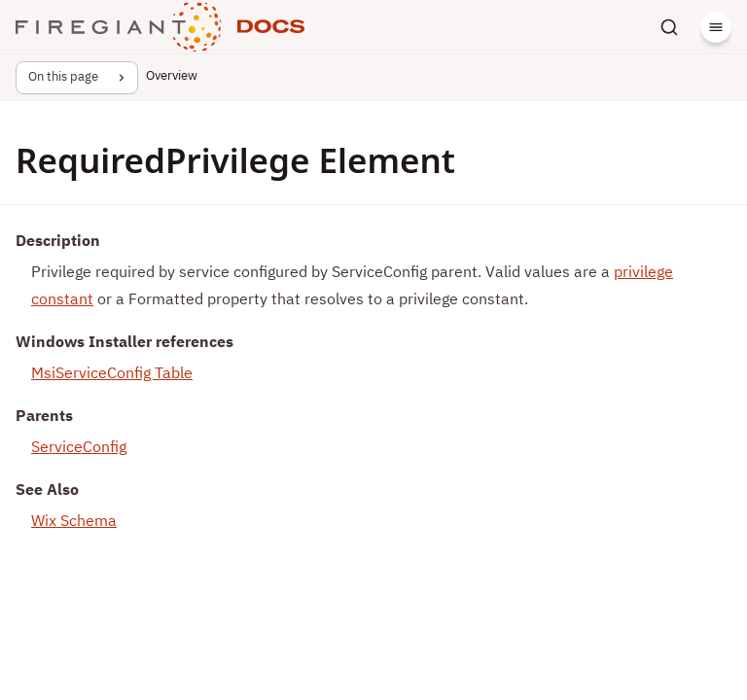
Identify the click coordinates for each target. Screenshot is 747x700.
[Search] (669, 27)
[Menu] (716, 27)
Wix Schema (74, 522)
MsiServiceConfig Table (112, 374)
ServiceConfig (79, 448)
